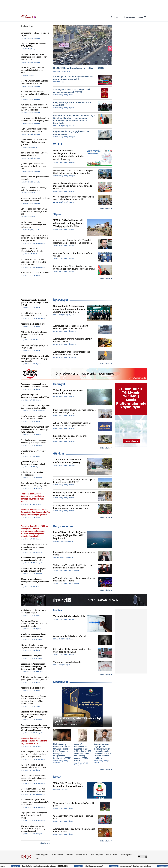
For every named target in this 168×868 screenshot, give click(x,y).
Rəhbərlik (69, 855)
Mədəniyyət (61, 682)
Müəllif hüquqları (97, 855)
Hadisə (58, 610)
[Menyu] (142, 17)
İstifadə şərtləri (111, 855)
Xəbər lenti (28, 26)
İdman (57, 777)
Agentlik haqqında (41, 855)
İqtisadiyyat (61, 300)
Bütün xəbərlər (105, 209)
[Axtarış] (112, 17)
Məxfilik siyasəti (126, 855)
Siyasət (58, 214)
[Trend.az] (29, 17)
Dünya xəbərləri (63, 526)
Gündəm (59, 454)
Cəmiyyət (59, 384)
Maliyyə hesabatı (57, 855)
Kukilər (37, 858)
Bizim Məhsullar (82, 855)
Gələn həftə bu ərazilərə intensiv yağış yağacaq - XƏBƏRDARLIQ (64, 866)
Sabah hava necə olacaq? (113, 866)
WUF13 (58, 144)
